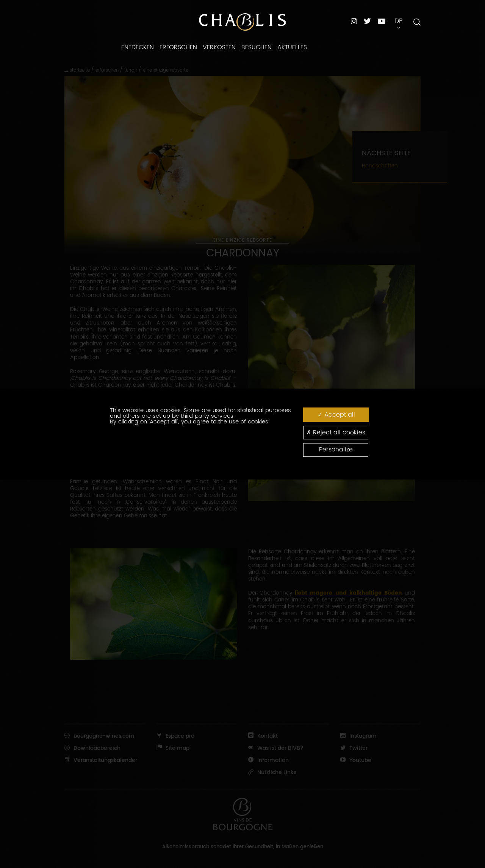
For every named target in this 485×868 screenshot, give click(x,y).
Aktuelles (292, 47)
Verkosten (219, 47)
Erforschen (178, 47)
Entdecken (138, 47)
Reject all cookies (336, 432)
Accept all (336, 414)
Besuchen (257, 47)
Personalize (336, 450)
